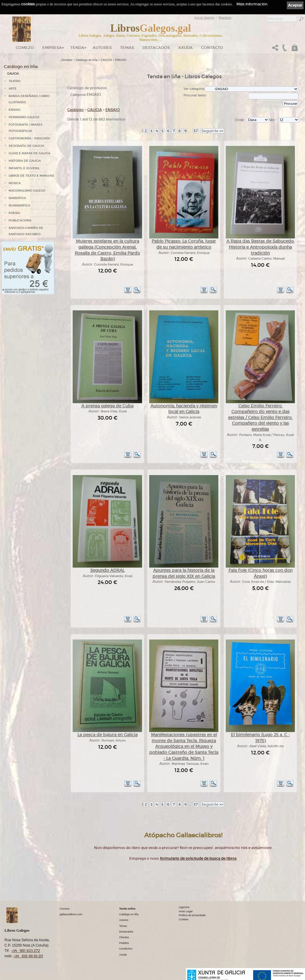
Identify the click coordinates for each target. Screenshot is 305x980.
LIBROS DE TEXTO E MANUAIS (31, 176)
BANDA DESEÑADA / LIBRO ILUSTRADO (29, 99)
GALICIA (13, 74)
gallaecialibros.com (71, 914)
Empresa (52, 48)
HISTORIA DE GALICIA (25, 161)
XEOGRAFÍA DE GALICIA (26, 146)
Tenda (77, 48)
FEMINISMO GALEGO (24, 117)
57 (196, 131)
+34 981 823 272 (26, 951)
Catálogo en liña (87, 60)
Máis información (252, 4)
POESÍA (14, 213)
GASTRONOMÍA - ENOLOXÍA (29, 138)
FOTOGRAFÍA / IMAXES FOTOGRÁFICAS (25, 128)
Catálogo (76, 110)
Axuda (185, 48)
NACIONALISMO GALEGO (27, 191)
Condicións (126, 949)
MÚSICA (15, 183)
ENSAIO (14, 110)
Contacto (212, 48)
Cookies (184, 919)
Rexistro (225, 18)
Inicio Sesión (204, 18)
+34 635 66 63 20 (28, 956)
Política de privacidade (192, 915)
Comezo (25, 48)
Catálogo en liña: (21, 67)
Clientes (124, 937)
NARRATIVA (17, 198)
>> (212, 131)
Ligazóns (184, 907)
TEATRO (15, 81)
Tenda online (127, 909)
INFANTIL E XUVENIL (24, 168)
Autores (102, 48)
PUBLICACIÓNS (20, 220)
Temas (127, 48)
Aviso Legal (186, 911)
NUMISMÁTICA (19, 205)
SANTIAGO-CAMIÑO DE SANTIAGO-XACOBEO (26, 231)
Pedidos (124, 943)
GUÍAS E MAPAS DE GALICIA (29, 153)
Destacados (126, 932)
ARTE (13, 88)
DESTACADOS (156, 48)
